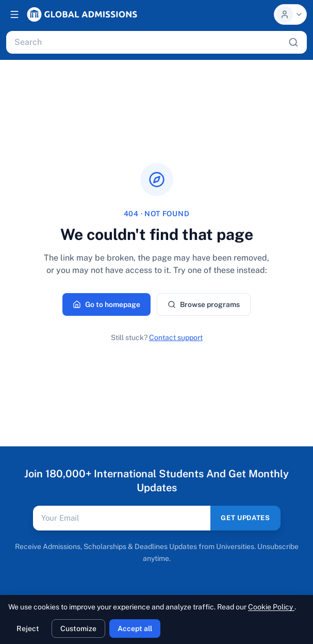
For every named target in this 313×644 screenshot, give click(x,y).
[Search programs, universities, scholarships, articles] (149, 42)
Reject (28, 629)
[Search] (293, 42)
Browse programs (204, 304)
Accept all (135, 629)
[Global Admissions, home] (82, 14)
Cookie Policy (271, 607)
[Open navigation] (14, 14)
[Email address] (122, 518)
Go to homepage (106, 304)
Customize (78, 629)
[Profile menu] (290, 14)
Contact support (176, 337)
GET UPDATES (245, 518)
